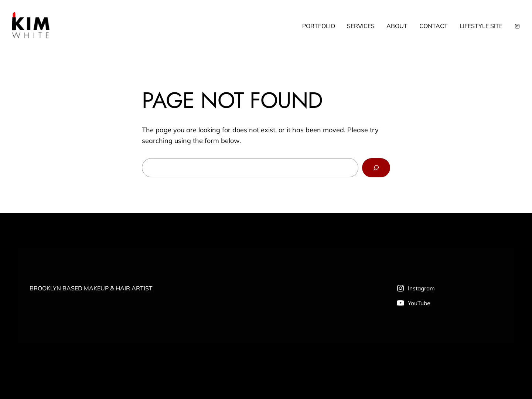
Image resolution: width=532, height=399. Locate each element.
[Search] (376, 168)
